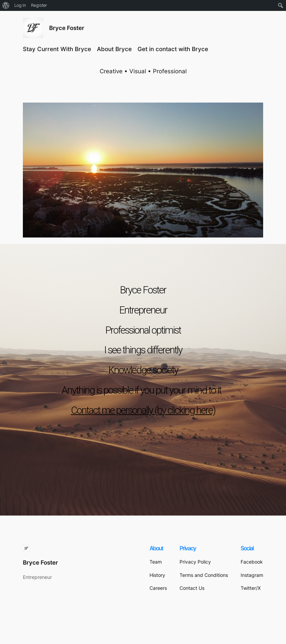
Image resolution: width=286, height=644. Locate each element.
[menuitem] (6, 5)
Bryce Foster (67, 28)
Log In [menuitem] (20, 5)
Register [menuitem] (39, 5)
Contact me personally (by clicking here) (143, 410)
